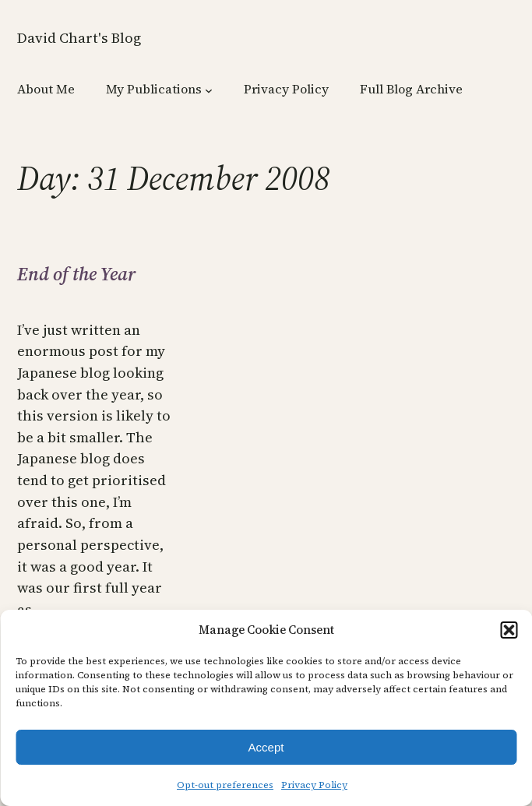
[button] (509, 630)
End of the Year (76, 275)
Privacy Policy (314, 785)
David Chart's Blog (79, 38)
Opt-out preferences (225, 785)
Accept (266, 747)
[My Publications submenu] (209, 90)
